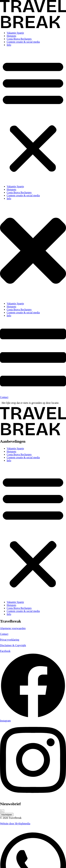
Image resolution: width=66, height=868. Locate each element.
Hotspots (11, 36)
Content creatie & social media (23, 42)
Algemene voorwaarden (13, 628)
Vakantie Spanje (15, 33)
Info (9, 45)
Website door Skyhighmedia (15, 823)
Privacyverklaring (10, 640)
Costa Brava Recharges (19, 39)
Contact (4, 634)
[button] (33, 116)
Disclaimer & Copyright (13, 645)
